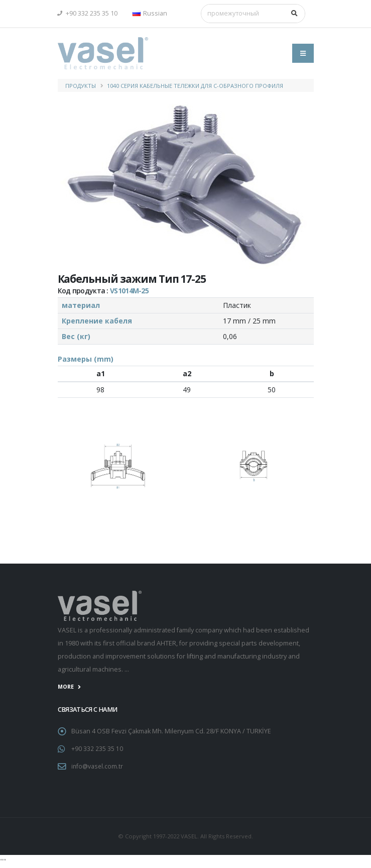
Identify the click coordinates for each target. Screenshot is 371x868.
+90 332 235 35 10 (88, 13)
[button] (152, 14)
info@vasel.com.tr (98, 766)
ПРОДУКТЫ (81, 86)
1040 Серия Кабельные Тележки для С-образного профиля (195, 86)
